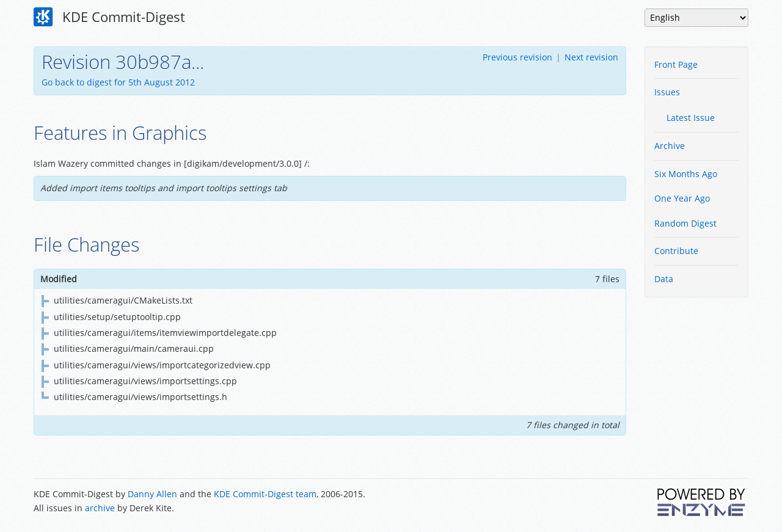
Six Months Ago (686, 174)
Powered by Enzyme (702, 502)
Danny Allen (152, 494)
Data (664, 279)
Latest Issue (691, 118)
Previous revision (517, 57)
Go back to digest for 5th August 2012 (118, 82)
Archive (670, 146)
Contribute (676, 251)
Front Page (676, 64)
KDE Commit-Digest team (265, 494)
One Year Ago (682, 198)
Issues (667, 92)
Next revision (591, 57)
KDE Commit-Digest (109, 17)
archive (100, 508)
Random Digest (685, 223)
